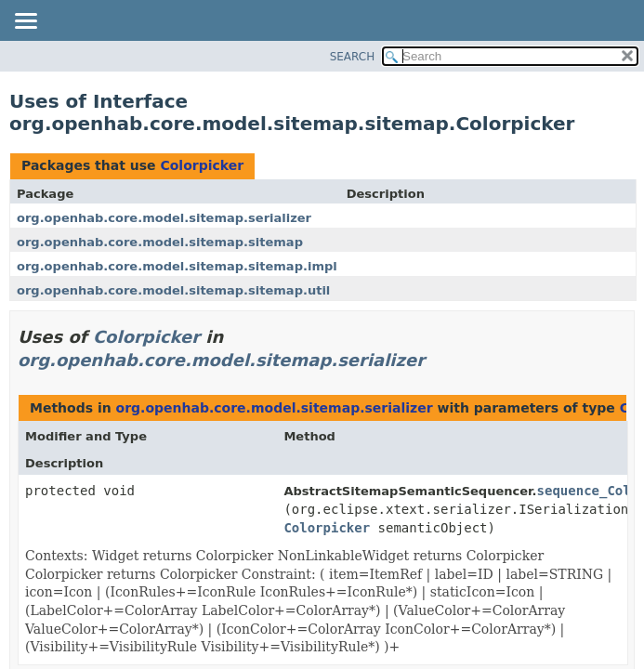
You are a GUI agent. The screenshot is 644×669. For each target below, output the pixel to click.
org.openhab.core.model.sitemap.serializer (164, 218)
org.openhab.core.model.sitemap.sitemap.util (173, 290)
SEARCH (353, 57)
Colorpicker (202, 165)
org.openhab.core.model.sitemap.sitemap (160, 242)
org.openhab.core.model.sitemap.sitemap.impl (177, 266)
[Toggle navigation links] (25, 22)
